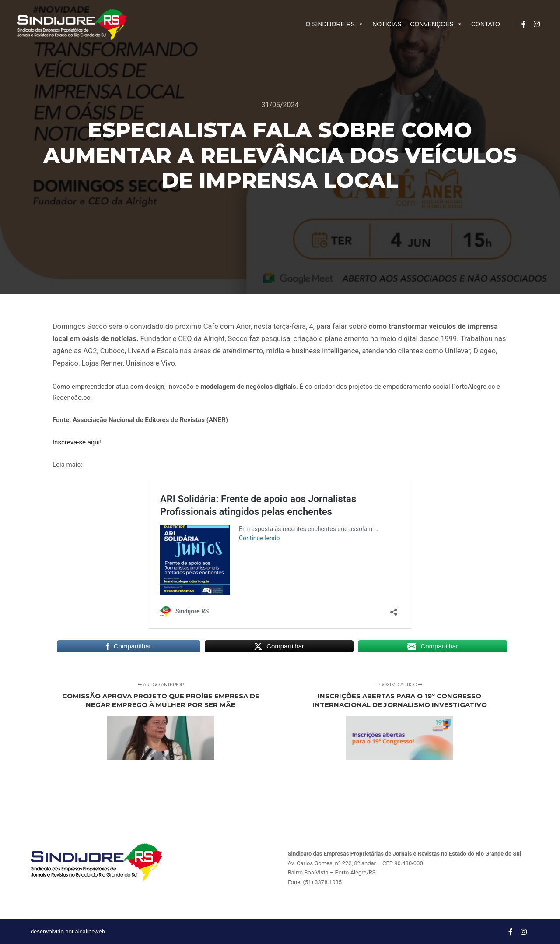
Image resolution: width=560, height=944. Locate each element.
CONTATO (486, 24)
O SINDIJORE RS (334, 24)
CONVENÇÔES (436, 24)
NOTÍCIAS (387, 24)
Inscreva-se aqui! (77, 442)
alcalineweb (90, 932)
